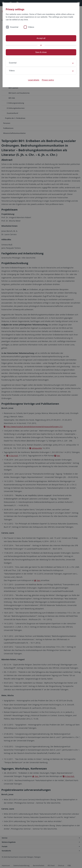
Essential (14, 27)
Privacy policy (48, 80)
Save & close (41, 52)
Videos (31, 27)
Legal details (34, 80)
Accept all (41, 38)
